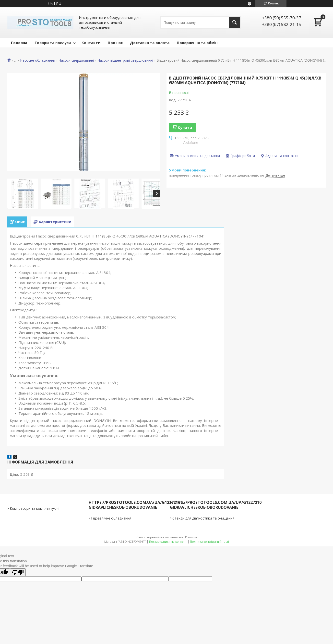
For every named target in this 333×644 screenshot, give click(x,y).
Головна (19, 43)
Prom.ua (191, 537)
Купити (185, 127)
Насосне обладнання (38, 60)
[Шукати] (234, 22)
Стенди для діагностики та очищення (203, 518)
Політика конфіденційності (209, 542)
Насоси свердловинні (76, 60)
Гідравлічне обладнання (111, 518)
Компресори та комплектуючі (35, 508)
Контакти (91, 43)
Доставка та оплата (150, 43)
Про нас (115, 43)
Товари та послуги (53, 43)
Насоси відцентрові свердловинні (125, 60)
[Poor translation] (18, 572)
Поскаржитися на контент (168, 542)
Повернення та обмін (197, 43)
